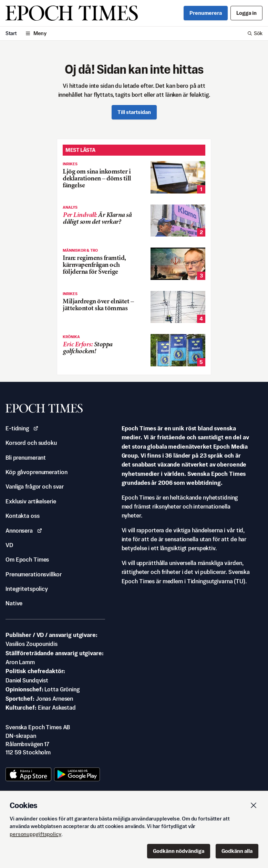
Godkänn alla (237, 851)
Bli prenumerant (26, 458)
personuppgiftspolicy (35, 834)
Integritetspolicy (27, 589)
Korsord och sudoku (31, 443)
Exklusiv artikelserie (31, 501)
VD (9, 545)
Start (11, 33)
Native (14, 603)
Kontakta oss (23, 516)
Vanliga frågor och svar (35, 487)
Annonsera (24, 531)
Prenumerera (206, 13)
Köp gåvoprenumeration (36, 472)
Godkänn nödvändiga (179, 851)
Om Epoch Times (27, 560)
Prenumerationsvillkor (33, 574)
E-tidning (22, 428)
